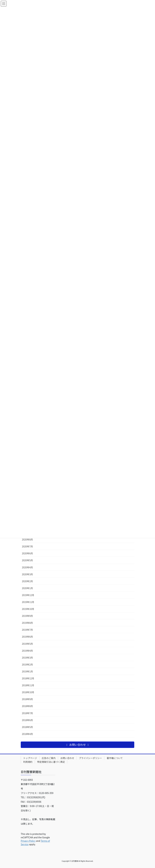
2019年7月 (27, 630)
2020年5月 (27, 560)
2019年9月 (27, 616)
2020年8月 (27, 539)
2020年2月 (27, 581)
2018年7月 (27, 713)
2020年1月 (27, 588)
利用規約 (28, 762)
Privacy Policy (28, 841)
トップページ (30, 758)
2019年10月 (28, 609)
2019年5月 (27, 644)
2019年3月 (27, 658)
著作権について (115, 758)
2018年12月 (28, 678)
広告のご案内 (49, 758)
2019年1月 (27, 671)
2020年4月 (27, 567)
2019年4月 (27, 651)
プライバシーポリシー (90, 758)
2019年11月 (28, 602)
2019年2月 (27, 664)
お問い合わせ (67, 758)
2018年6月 (27, 720)
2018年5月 (27, 727)
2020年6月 (27, 553)
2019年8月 (27, 623)
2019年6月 (27, 637)
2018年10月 (28, 692)
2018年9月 (27, 699)
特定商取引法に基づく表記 (51, 762)
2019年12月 (28, 595)
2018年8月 (27, 706)
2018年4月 (27, 734)
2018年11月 (28, 685)
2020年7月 (27, 546)
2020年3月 (27, 574)
